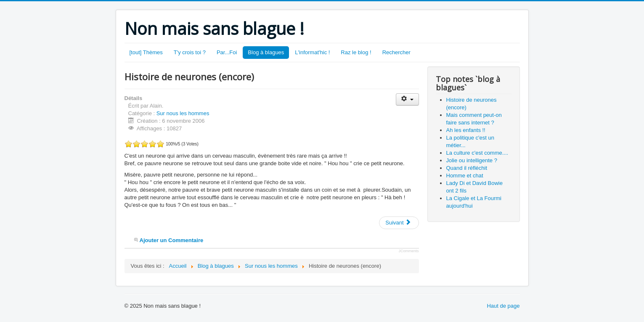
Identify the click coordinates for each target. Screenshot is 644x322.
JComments (408, 251)
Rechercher (396, 52)
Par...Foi (227, 52)
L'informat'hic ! (312, 52)
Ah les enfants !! (466, 130)
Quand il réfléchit (467, 168)
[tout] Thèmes (146, 52)
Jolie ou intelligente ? (472, 160)
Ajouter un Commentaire (172, 240)
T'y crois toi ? (190, 52)
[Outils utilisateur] (407, 99)
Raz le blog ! (356, 52)
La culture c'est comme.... (477, 153)
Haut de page (503, 306)
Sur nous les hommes (183, 113)
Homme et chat (465, 176)
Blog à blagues (266, 52)
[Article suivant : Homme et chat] (399, 223)
